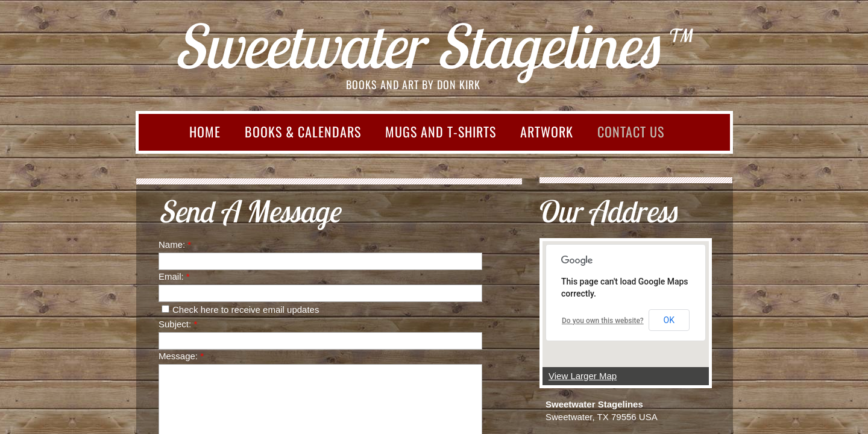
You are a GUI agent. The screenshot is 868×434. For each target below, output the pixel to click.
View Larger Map (583, 376)
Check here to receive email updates (240, 310)
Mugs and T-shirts (441, 131)
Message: (181, 356)
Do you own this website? (603, 321)
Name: (175, 244)
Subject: (178, 324)
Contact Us (631, 131)
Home (205, 131)
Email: (174, 276)
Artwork (547, 131)
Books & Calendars (303, 131)
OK (669, 320)
